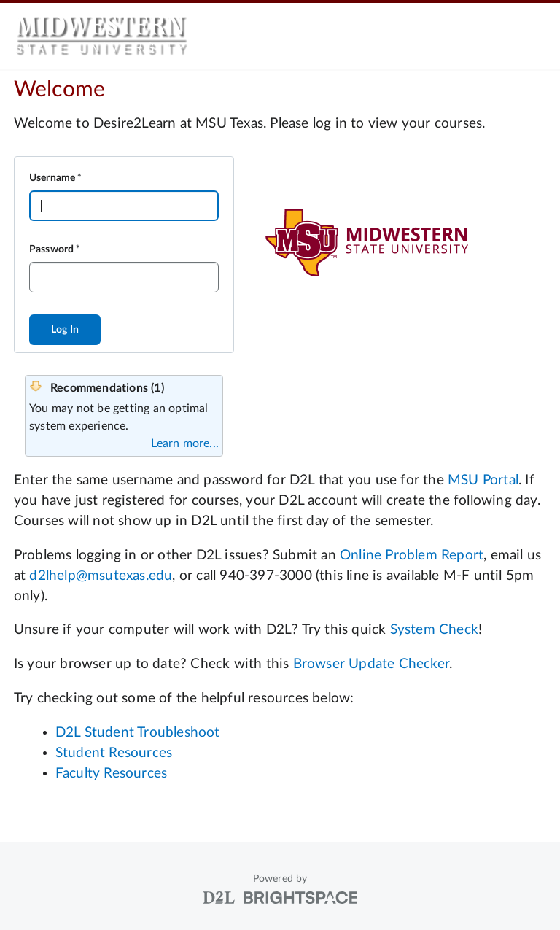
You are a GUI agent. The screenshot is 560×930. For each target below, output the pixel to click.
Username (52, 178)
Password (52, 249)
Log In (65, 330)
